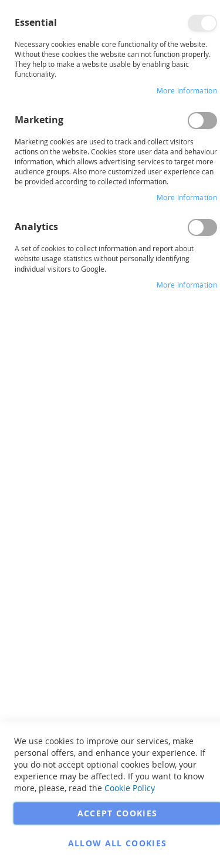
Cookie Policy (130, 788)
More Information (187, 90)
